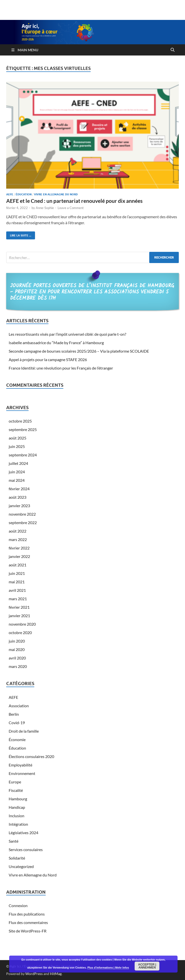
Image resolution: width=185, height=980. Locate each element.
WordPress (34, 974)
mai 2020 (17, 649)
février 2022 (19, 548)
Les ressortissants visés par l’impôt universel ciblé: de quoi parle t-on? (67, 334)
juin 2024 (17, 472)
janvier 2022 (19, 556)
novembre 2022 (22, 514)
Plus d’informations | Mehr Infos (108, 968)
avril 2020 (17, 658)
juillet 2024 (18, 463)
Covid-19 (17, 723)
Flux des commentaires (28, 922)
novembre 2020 (22, 624)
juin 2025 (17, 446)
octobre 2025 (20, 421)
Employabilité (20, 765)
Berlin (14, 714)
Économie (17, 739)
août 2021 (18, 565)
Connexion (18, 905)
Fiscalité (16, 790)
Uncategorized (21, 866)
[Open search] (173, 50)
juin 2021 (17, 573)
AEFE (10, 194)
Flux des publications (27, 914)
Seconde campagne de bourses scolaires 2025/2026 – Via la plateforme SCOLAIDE (79, 351)
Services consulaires (26, 849)
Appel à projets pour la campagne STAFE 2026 (48, 359)
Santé (14, 841)
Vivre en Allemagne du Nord (56, 194)
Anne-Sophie (45, 208)
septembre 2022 (23, 522)
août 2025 (18, 438)
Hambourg (18, 799)
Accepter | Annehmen (147, 966)
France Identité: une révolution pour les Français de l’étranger (61, 368)
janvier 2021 (19, 616)
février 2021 (19, 607)
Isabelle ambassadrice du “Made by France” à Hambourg (56, 343)
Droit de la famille (24, 731)
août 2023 (18, 497)
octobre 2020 (20, 632)
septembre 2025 (23, 429)
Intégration (18, 824)
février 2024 (19, 489)
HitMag (56, 974)
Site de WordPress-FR (28, 931)
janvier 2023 (19, 506)
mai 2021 (17, 582)
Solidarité (17, 858)
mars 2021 (18, 599)
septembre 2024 (23, 455)
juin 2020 (17, 641)
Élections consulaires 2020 (31, 756)
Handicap (17, 807)
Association (19, 706)
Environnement (22, 773)
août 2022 (18, 531)
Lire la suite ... (19, 234)
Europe (15, 782)
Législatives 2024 (23, 833)
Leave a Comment (71, 208)
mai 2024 (17, 480)
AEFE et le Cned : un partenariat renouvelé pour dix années (74, 201)
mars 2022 (18, 539)
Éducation (24, 194)
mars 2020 (18, 666)
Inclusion (17, 816)
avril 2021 (17, 590)
